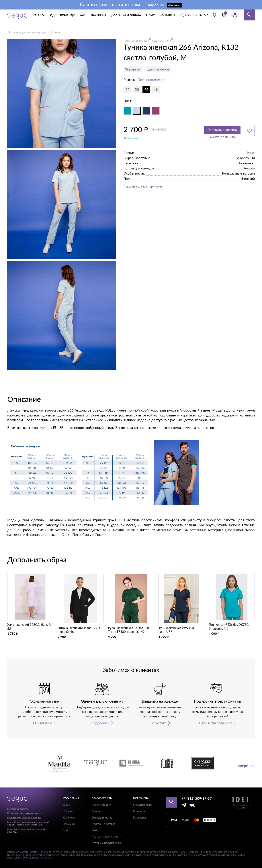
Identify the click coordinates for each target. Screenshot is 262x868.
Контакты (139, 811)
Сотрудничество (102, 817)
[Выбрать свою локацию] (215, 15)
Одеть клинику (101, 805)
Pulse (251, 155)
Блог (66, 830)
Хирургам (133, 69)
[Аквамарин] (127, 111)
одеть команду (62, 15)
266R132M (142, 41)
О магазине (43, 723)
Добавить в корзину (218, 131)
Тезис (66, 805)
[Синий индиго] (146, 111)
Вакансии (69, 824)
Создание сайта (242, 805)
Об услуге (158, 723)
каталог (39, 15)
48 (156, 89)
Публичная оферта (17, 809)
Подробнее (100, 723)
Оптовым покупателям (106, 843)
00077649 (165, 41)
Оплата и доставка (103, 824)
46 (146, 89)
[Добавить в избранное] (249, 131)
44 (127, 89)
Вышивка (97, 811)
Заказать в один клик (218, 139)
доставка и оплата (126, 15)
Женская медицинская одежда (27, 32)
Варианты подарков (216, 723)
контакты (167, 15)
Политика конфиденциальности (25, 813)
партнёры (98, 15)
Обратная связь (143, 805)
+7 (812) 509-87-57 (193, 15)
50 (137, 89)
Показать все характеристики (147, 189)
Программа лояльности (106, 836)
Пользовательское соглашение (24, 818)
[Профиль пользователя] (235, 15)
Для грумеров (158, 69)
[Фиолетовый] (156, 111)
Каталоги (69, 817)
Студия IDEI (239, 808)
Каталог (68, 811)
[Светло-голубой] (137, 111)
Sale (83, 15)
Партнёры (139, 817)
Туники (55, 32)
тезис (150, 15)
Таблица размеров (151, 80)
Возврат (97, 830)
